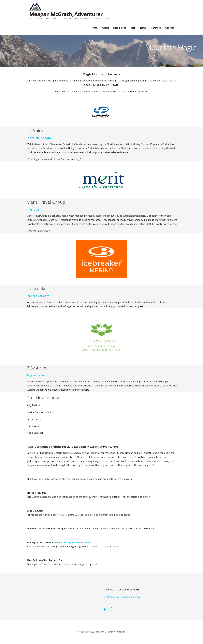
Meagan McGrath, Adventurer (66, 14)
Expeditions (120, 28)
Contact (170, 28)
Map (133, 28)
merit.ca (33, 209)
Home (94, 28)
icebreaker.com (38, 296)
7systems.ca (35, 375)
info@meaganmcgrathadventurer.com (123, 597)
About (105, 28)
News (143, 28)
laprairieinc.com (39, 138)
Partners (156, 28)
